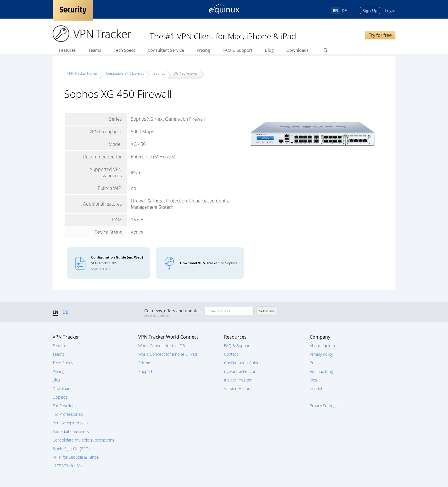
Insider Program (238, 380)
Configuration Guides (243, 363)
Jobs (313, 380)
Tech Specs (124, 50)
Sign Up (370, 10)
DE (344, 10)
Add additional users (71, 431)
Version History (238, 388)
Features (67, 50)
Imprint (316, 388)
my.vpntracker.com (241, 371)
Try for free (380, 35)
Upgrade (60, 397)
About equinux (323, 346)
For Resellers (64, 406)
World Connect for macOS (162, 346)
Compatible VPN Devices (125, 73)
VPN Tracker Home (82, 73)
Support (145, 371)
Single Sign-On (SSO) (71, 449)
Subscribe (267, 311)
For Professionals (68, 414)
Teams (95, 50)
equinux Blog (321, 371)
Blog (269, 50)
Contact (231, 354)
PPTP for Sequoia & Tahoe (76, 457)
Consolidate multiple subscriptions (83, 440)
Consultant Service (166, 50)
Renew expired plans (71, 423)
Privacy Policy (321, 354)
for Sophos (208, 263)
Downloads (297, 50)
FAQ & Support (237, 50)
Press (315, 363)
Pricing (203, 50)
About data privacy (157, 315)
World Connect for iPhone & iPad (168, 354)
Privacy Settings (324, 406)
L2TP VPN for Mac (68, 466)
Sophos (159, 73)
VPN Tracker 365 (117, 263)
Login (390, 10)
